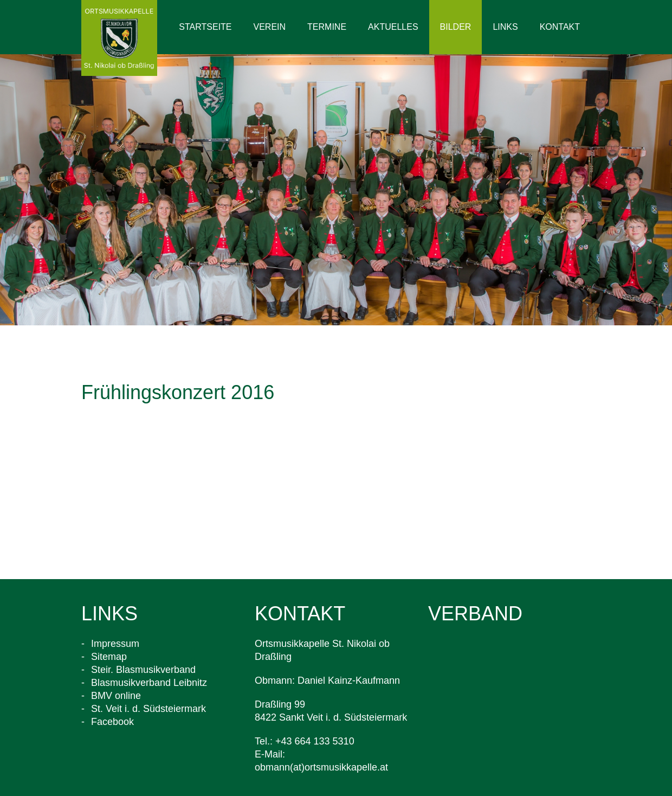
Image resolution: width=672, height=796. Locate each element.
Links (505, 27)
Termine (327, 27)
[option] (336, 190)
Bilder (456, 27)
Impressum (115, 644)
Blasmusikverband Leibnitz (149, 683)
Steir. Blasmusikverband (143, 670)
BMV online (116, 696)
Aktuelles (393, 27)
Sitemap (109, 657)
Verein (270, 27)
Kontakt (560, 27)
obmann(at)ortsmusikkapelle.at (321, 767)
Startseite (205, 27)
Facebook (112, 722)
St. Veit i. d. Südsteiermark (148, 709)
